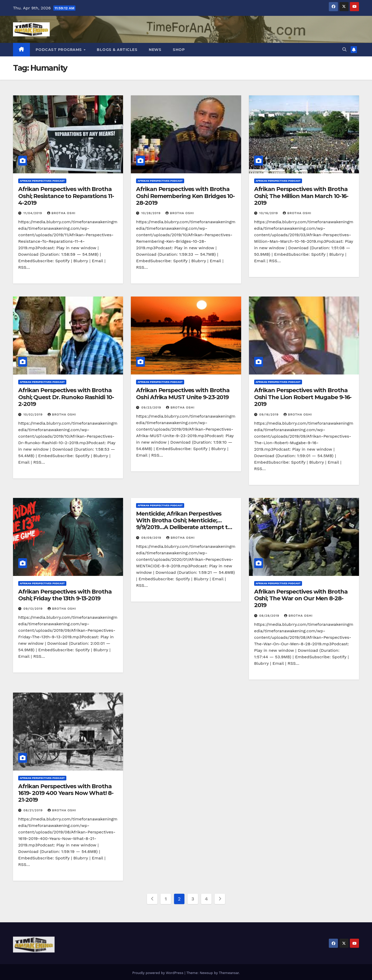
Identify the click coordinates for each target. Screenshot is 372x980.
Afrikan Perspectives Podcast (42, 181)
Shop (179, 50)
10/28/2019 (152, 213)
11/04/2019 (33, 213)
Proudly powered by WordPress (158, 971)
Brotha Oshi (61, 213)
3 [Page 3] (193, 899)
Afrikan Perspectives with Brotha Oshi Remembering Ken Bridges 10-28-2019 (185, 196)
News (155, 50)
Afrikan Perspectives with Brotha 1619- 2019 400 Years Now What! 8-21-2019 (66, 793)
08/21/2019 (34, 810)
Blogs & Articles (117, 50)
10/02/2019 (34, 415)
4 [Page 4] (206, 899)
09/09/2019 (152, 538)
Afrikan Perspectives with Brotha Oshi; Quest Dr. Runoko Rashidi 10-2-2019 (66, 397)
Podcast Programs (59, 50)
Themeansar (229, 971)
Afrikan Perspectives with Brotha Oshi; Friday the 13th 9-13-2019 (65, 595)
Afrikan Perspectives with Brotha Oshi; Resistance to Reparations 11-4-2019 (66, 196)
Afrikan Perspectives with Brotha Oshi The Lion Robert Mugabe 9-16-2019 (303, 397)
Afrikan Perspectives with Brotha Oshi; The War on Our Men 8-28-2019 (301, 598)
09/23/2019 (152, 407)
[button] (344, 50)
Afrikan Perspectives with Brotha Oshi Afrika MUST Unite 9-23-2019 (183, 394)
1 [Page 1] (166, 899)
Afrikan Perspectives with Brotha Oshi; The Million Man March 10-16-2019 (301, 196)
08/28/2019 (270, 616)
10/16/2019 (269, 213)
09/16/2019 (270, 415)
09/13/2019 (34, 609)
